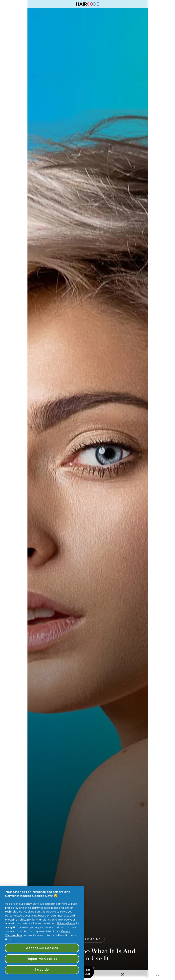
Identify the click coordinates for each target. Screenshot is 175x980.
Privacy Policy (66, 923)
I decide (42, 969)
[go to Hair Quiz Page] (122, 975)
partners (61, 904)
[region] (42, 933)
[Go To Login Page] (158, 975)
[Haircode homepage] (88, 5)
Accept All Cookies (42, 948)
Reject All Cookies (42, 959)
